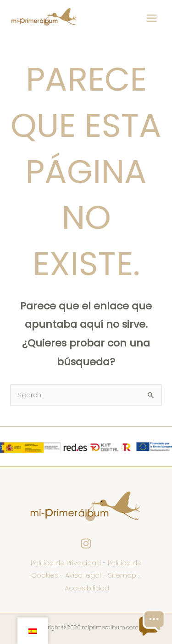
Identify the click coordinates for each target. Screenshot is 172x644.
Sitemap (122, 575)
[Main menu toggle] (152, 18)
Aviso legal (83, 575)
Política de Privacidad (66, 563)
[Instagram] (86, 544)
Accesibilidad (87, 588)
